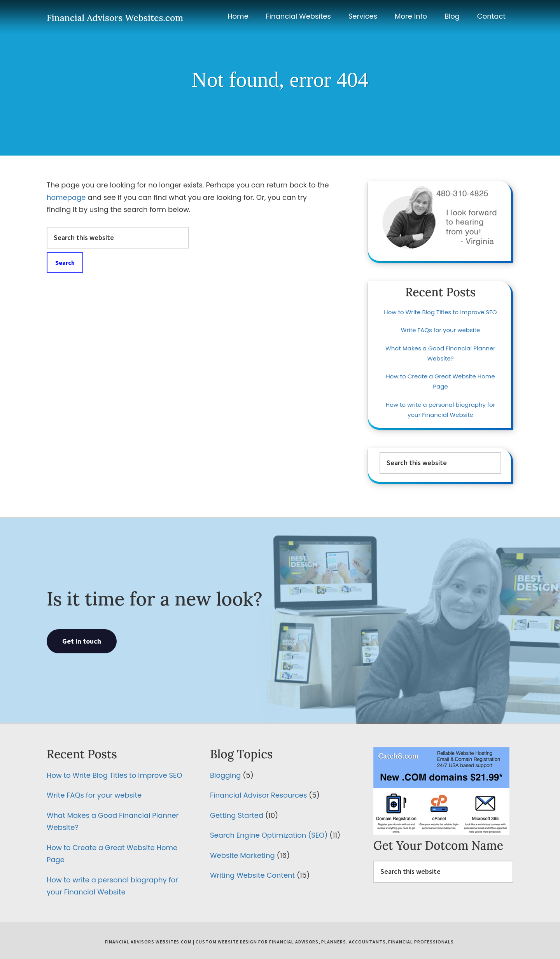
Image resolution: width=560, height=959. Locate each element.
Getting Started (237, 815)
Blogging (225, 775)
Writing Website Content (252, 875)
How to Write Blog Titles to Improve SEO (440, 312)
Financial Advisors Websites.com (115, 18)
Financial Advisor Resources (258, 795)
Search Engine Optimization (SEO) (269, 835)
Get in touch (82, 641)
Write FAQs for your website (440, 330)
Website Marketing (242, 855)
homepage (66, 197)
